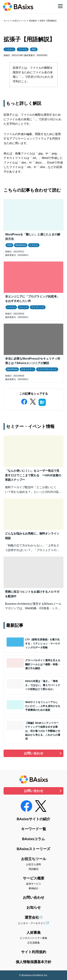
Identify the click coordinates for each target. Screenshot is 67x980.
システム (9, 49)
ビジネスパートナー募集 (34, 938)
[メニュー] (60, 6)
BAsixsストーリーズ (34, 849)
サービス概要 (34, 878)
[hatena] (42, 402)
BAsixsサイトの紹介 (34, 819)
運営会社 (32, 917)
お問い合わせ (34, 753)
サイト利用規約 (34, 952)
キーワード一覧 (34, 829)
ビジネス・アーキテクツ (32, 923)
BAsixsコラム (34, 839)
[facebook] (24, 401)
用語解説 (33, 21)
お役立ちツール (19, 21)
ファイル (23, 49)
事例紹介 (34, 888)
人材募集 (34, 932)
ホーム (7, 21)
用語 (34, 49)
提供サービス (34, 884)
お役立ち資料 (34, 864)
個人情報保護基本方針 (34, 962)
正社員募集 (34, 943)
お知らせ (34, 907)
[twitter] (33, 401)
